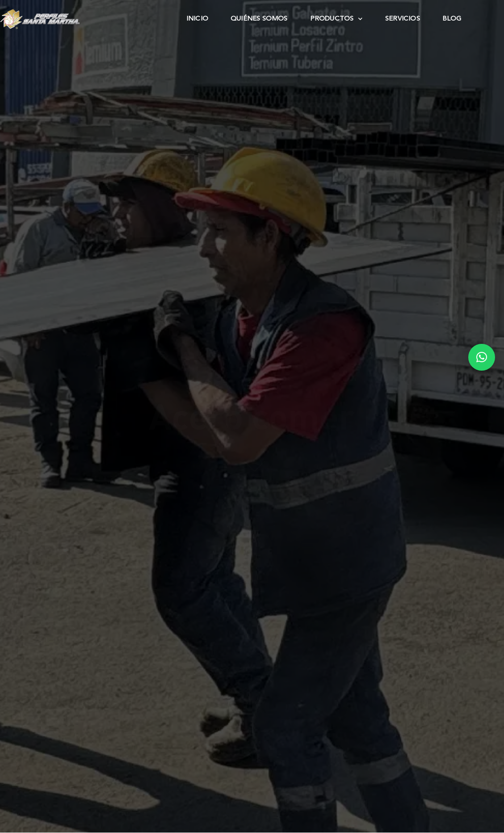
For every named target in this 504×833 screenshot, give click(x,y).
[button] (482, 357)
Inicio (197, 19)
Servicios (403, 19)
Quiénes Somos (259, 19)
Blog (452, 19)
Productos (336, 19)
